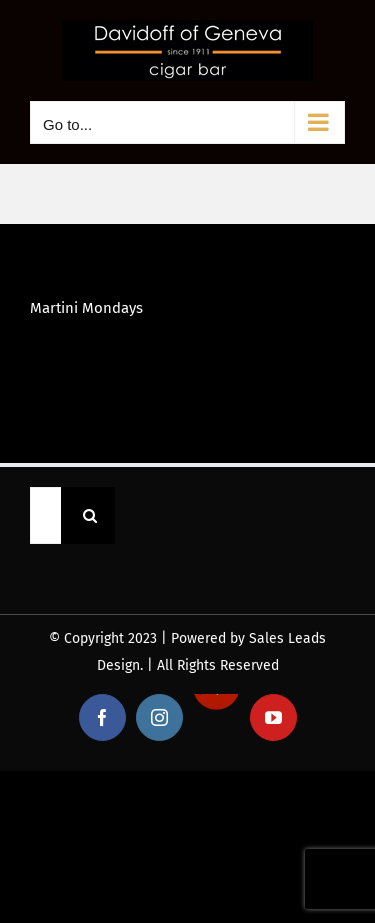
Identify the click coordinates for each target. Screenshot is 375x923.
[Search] (89, 515)
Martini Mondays (86, 308)
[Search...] (45, 515)
